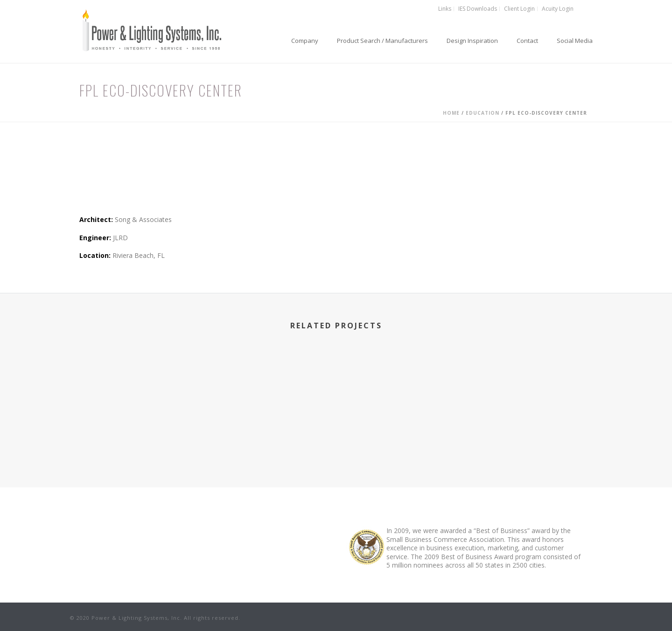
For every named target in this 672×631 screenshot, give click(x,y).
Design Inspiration (472, 41)
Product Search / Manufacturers (382, 41)
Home (451, 113)
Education (483, 113)
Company (305, 41)
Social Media (575, 41)
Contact (527, 41)
